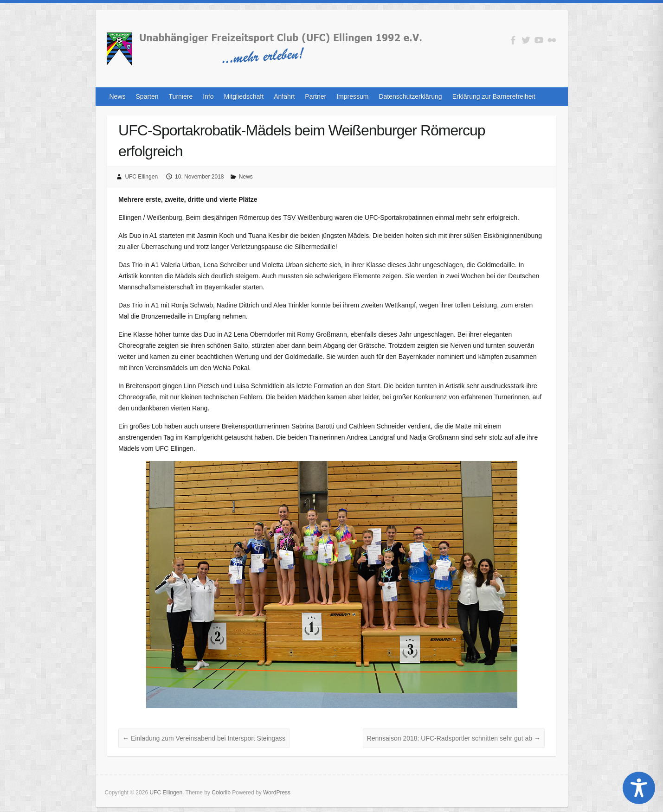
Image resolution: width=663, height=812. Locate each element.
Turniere (181, 96)
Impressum (352, 96)
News (118, 96)
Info (208, 96)
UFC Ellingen (141, 177)
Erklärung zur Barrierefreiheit (494, 96)
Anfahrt (284, 96)
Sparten (147, 96)
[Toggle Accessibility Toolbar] (639, 788)
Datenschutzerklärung (410, 96)
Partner (315, 96)
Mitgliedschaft (244, 96)
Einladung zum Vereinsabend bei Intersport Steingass (204, 738)
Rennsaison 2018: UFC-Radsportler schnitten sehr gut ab (454, 738)
